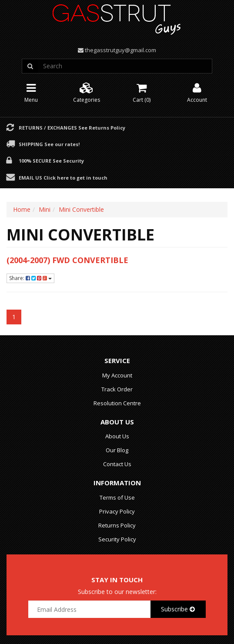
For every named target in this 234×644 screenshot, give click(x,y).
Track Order (117, 389)
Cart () (142, 92)
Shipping (49, 144)
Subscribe (178, 609)
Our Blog (117, 450)
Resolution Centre (117, 403)
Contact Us (117, 464)
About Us (117, 436)
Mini (45, 209)
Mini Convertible (81, 209)
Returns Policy (117, 525)
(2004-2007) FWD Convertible (67, 260)
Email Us (63, 177)
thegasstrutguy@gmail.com (120, 50)
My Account (117, 375)
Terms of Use (117, 497)
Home (22, 209)
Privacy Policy (117, 511)
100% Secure (51, 160)
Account (197, 92)
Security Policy (117, 539)
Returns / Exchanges (72, 127)
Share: (30, 278)
